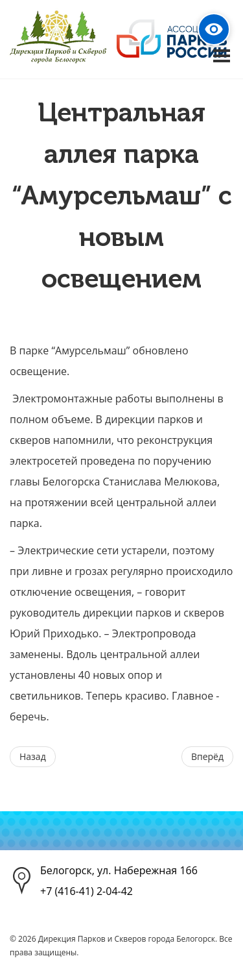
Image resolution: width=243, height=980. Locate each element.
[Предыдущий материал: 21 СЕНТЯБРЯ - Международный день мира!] (33, 757)
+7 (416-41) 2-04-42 (87, 891)
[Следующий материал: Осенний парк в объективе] (207, 757)
